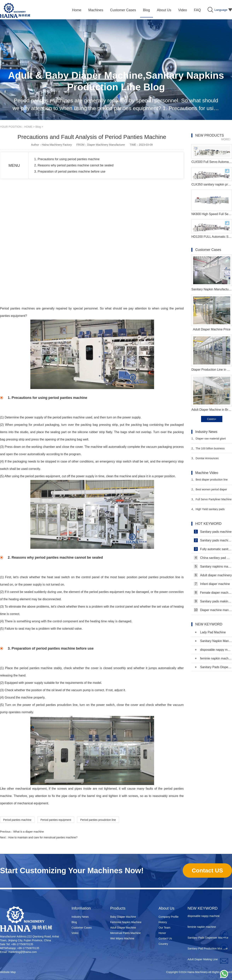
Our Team (164, 928)
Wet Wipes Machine (122, 938)
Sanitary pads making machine (213, 601)
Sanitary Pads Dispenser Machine (214, 667)
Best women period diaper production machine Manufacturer (212, 491)
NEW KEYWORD (203, 908)
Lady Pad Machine (210, 632)
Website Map (8, 972)
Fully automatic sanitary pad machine (213, 549)
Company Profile (169, 917)
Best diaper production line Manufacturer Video (210, 481)
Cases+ (212, 419)
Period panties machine (17, 308)
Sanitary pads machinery (213, 540)
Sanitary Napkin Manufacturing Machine (214, 641)
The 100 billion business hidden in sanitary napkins (208, 450)
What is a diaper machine (28, 832)
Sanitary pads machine (213, 532)
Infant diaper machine (212, 584)
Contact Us (165, 938)
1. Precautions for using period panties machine (67, 159)
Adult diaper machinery (213, 575)
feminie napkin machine (214, 658)
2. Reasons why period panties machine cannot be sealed (74, 165)
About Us (166, 908)
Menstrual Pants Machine (125, 933)
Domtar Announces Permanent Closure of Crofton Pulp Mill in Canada (209, 460)
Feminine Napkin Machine (126, 922)
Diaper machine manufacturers (213, 610)
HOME (28, 127)
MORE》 (227, 139)
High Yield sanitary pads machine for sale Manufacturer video (210, 511)
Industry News (80, 917)
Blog (38, 127)
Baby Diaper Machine (123, 917)
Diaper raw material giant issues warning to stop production (212, 440)
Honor (162, 933)
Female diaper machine (213, 593)
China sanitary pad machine (213, 558)
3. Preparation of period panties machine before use (70, 171)
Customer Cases (82, 928)
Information (81, 908)
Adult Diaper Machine (123, 928)
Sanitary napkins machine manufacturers (213, 566)
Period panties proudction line (98, 820)
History (163, 922)
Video (75, 933)
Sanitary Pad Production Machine (208, 949)
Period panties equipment (56, 820)
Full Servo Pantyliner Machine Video (212, 501)
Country (163, 944)
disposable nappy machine (214, 650)
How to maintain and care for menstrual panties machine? (43, 837)
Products (118, 908)
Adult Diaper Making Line (203, 960)
